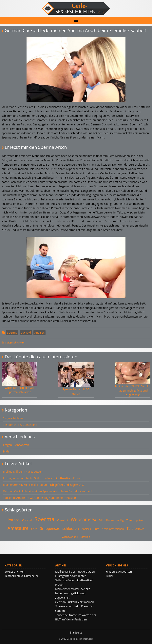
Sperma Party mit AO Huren (76, 379)
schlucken (71, 528)
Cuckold (26, 332)
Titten (130, 520)
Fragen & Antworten (16, 445)
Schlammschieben (113, 529)
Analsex (39, 332)
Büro (97, 529)
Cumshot (63, 520)
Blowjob (85, 537)
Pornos (14, 520)
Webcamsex (83, 519)
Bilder (7, 451)
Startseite (76, 632)
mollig (120, 520)
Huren (110, 520)
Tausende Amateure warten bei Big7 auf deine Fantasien (39, 498)
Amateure (18, 528)
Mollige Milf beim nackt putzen (23, 472)
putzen (140, 520)
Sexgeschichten (15, 343)
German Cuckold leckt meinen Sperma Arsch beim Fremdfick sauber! (47, 491)
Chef (34, 529)
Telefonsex (136, 528)
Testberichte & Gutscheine (20, 425)
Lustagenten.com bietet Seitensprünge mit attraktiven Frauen (43, 478)
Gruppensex (50, 528)
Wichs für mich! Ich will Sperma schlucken (19, 378)
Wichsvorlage (70, 537)
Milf (101, 520)
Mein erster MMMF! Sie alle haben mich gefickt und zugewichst (133, 379)
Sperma (12, 332)
